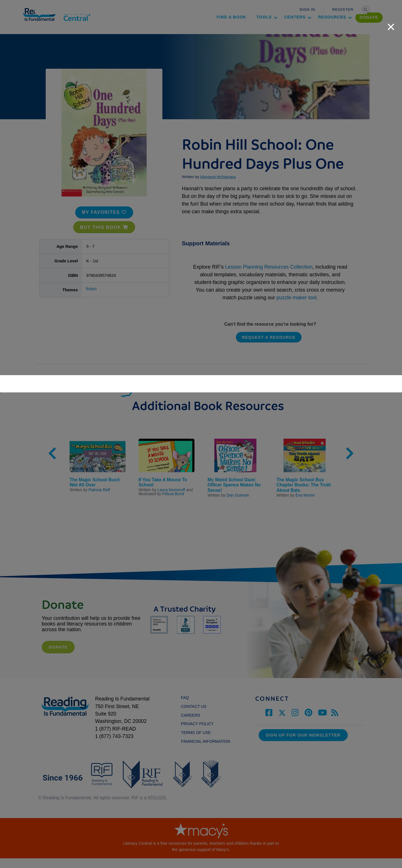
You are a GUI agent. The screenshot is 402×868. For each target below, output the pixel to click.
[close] (391, 24)
